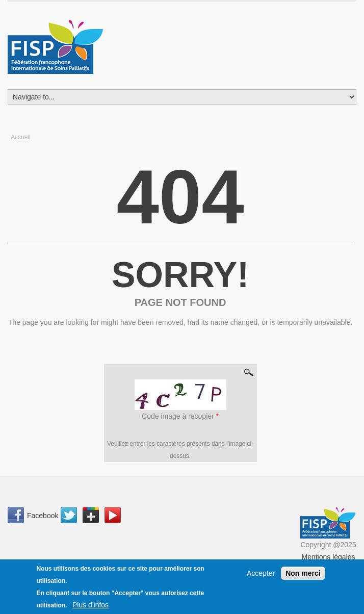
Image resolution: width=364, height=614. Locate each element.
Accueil (21, 137)
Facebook (43, 516)
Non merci (303, 575)
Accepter (261, 575)
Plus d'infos (90, 606)
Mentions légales (328, 557)
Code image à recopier (180, 416)
